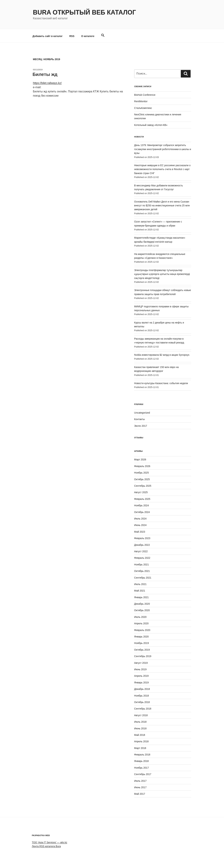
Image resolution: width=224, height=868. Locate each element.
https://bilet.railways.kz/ (47, 83)
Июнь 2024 (140, 525)
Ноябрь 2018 (142, 696)
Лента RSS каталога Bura (46, 846)
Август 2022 (141, 551)
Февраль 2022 (142, 558)
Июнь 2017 (140, 787)
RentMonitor (141, 101)
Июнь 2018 (140, 728)
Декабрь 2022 (142, 545)
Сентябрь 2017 (143, 774)
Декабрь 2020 (142, 604)
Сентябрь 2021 (143, 578)
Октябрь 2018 (142, 702)
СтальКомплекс (143, 108)
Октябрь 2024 (142, 512)
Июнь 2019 (140, 669)
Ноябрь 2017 (142, 768)
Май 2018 (140, 735)
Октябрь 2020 (142, 610)
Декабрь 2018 (142, 689)
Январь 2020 (141, 637)
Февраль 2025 (142, 499)
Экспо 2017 (141, 426)
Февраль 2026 (142, 466)
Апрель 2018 (141, 741)
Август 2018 (141, 715)
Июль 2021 (140, 584)
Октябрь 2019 (142, 650)
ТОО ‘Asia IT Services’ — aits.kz (50, 842)
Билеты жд (45, 74)
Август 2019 (141, 663)
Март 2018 (140, 748)
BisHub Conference (145, 95)
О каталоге (88, 36)
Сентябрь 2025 (143, 486)
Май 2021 (140, 591)
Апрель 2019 (141, 676)
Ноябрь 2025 (142, 473)
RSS (72, 36)
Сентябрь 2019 (143, 656)
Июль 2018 (140, 722)
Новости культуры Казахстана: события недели (161, 383)
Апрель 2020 (141, 623)
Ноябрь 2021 (142, 565)
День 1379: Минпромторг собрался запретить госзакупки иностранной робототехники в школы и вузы (163, 149)
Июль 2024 (140, 519)
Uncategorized (142, 413)
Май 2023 (140, 532)
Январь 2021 (141, 597)
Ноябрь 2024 (142, 505)
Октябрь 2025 (142, 479)
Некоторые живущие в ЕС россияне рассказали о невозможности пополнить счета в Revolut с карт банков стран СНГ (162, 169)
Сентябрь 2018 (143, 709)
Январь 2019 (141, 683)
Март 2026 (140, 460)
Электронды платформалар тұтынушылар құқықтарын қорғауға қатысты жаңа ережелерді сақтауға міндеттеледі (162, 274)
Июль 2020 (140, 617)
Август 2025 (141, 492)
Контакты (139, 419)
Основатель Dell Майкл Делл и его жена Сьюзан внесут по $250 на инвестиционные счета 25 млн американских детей (162, 206)
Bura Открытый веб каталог (84, 12)
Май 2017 (140, 794)
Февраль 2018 (142, 755)
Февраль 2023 (142, 538)
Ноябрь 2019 (142, 643)
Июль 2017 (140, 781)
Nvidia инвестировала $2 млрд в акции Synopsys (162, 355)
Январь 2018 (141, 761)
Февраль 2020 (142, 630)
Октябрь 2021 (142, 571)
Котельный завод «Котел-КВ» (151, 125)
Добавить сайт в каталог (48, 36)
